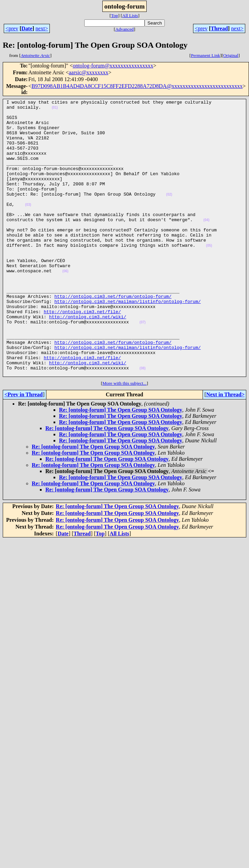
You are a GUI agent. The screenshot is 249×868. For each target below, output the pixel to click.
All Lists (130, 16)
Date (27, 28)
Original (231, 55)
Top (114, 16)
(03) (28, 226)
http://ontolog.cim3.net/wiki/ (88, 361)
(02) (169, 214)
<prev (12, 28)
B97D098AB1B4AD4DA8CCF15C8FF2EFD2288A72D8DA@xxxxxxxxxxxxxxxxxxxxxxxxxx (137, 86)
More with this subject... (124, 438)
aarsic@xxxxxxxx (88, 72)
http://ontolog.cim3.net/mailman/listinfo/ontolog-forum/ (127, 342)
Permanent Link (206, 55)
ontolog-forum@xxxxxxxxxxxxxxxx (113, 66)
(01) (55, 110)
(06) (65, 306)
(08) (143, 422)
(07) (143, 367)
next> (42, 28)
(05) (209, 275)
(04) (206, 245)
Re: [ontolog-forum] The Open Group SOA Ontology (121, 465)
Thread (219, 28)
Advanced (124, 29)
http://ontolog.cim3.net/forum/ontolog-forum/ (113, 336)
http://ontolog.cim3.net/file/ (82, 354)
